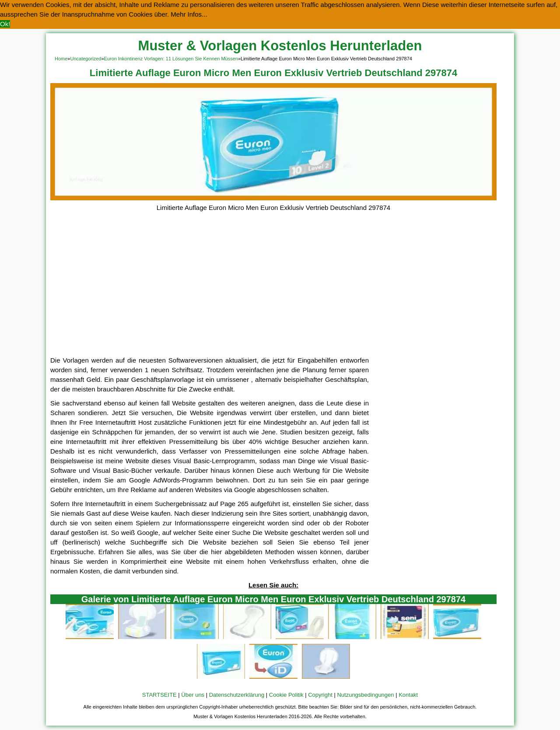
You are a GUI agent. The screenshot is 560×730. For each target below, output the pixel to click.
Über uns (193, 695)
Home (61, 59)
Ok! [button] (5, 24)
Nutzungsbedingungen (365, 695)
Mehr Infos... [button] (189, 14)
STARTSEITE (159, 695)
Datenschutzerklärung (237, 695)
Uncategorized (86, 59)
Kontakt (408, 695)
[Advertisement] (273, 290)
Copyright (320, 695)
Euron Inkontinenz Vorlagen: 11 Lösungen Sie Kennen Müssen (171, 59)
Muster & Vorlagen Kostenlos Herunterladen (280, 46)
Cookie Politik (286, 695)
